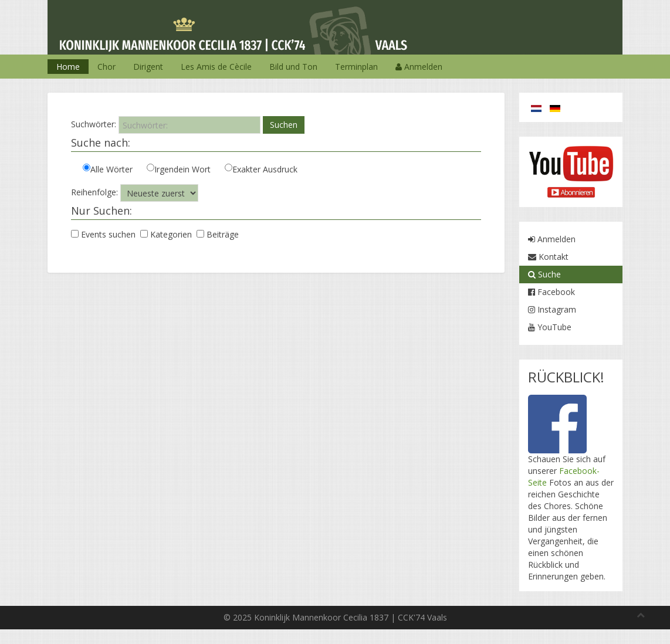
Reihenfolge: (94, 192)
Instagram (552, 309)
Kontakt (548, 257)
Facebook (551, 292)
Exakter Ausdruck (261, 169)
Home (68, 67)
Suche (544, 274)
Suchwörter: (94, 124)
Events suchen (104, 234)
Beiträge (219, 234)
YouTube (550, 327)
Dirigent (148, 67)
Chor (106, 67)
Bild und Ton (293, 67)
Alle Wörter (108, 169)
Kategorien (167, 234)
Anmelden (419, 67)
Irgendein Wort (179, 169)
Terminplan (356, 67)
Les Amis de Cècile (216, 67)
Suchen (284, 125)
